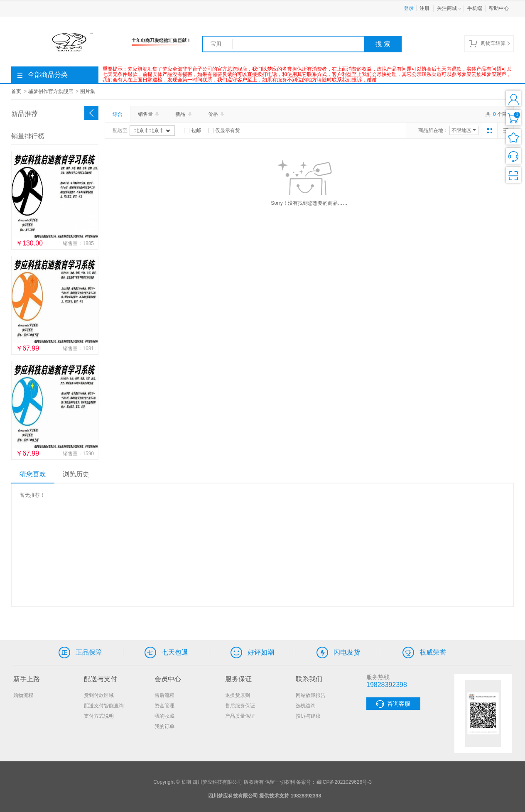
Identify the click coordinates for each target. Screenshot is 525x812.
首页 (16, 91)
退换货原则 (238, 695)
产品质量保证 (240, 716)
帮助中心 (499, 8)
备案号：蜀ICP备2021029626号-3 (334, 782)
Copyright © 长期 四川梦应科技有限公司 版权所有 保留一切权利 (224, 782)
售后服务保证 (240, 706)
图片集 (88, 91)
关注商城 (450, 9)
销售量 (149, 114)
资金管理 (164, 706)
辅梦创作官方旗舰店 (51, 91)
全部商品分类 (43, 75)
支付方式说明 (99, 716)
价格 (217, 114)
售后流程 (164, 695)
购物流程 (23, 695)
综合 (118, 114)
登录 (409, 8)
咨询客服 (393, 704)
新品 (184, 114)
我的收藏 (164, 716)
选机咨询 (306, 706)
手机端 (475, 8)
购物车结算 (489, 44)
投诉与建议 (308, 716)
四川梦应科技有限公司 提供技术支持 (249, 796)
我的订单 (164, 726)
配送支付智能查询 (104, 706)
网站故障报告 (311, 695)
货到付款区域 (99, 695)
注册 (424, 8)
